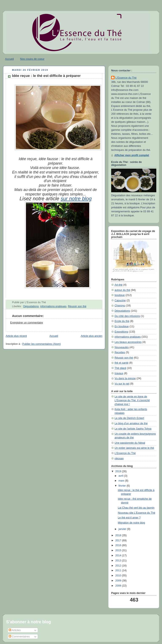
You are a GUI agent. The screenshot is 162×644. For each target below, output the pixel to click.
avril (121, 476)
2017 (119, 540)
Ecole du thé (122, 321)
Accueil (9, 59)
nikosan (119, 458)
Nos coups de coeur (32, 59)
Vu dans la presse (125, 378)
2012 (119, 566)
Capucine (120, 300)
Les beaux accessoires (128, 342)
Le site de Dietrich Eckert (129, 418)
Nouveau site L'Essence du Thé (137, 513)
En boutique (122, 326)
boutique (120, 295)
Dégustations (31, 306)
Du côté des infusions (127, 316)
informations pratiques (53, 306)
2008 (119, 586)
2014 (119, 555)
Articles (15, 630)
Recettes (120, 352)
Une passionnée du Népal (130, 443)
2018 (119, 535)
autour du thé (122, 290)
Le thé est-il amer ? (129, 518)
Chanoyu (120, 306)
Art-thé (119, 285)
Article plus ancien (92, 336)
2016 (119, 545)
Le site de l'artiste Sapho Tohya (133, 429)
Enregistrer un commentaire (27, 323)
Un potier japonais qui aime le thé (134, 448)
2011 (119, 570)
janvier (123, 529)
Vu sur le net (122, 384)
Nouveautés (122, 347)
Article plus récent (16, 336)
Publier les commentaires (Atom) (42, 344)
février (123, 486)
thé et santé (121, 363)
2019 (119, 471)
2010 (119, 576)
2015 (119, 550)
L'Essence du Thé (126, 78)
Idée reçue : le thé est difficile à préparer (46, 76)
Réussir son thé (77, 306)
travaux (119, 373)
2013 (119, 561)
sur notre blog (76, 199)
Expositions (121, 332)
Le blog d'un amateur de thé (131, 423)
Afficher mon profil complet (132, 155)
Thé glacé (120, 368)
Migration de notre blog (132, 523)
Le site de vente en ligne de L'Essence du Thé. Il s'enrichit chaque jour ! (132, 400)
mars (122, 481)
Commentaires (19, 636)
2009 (119, 581)
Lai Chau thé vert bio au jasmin (136, 508)
